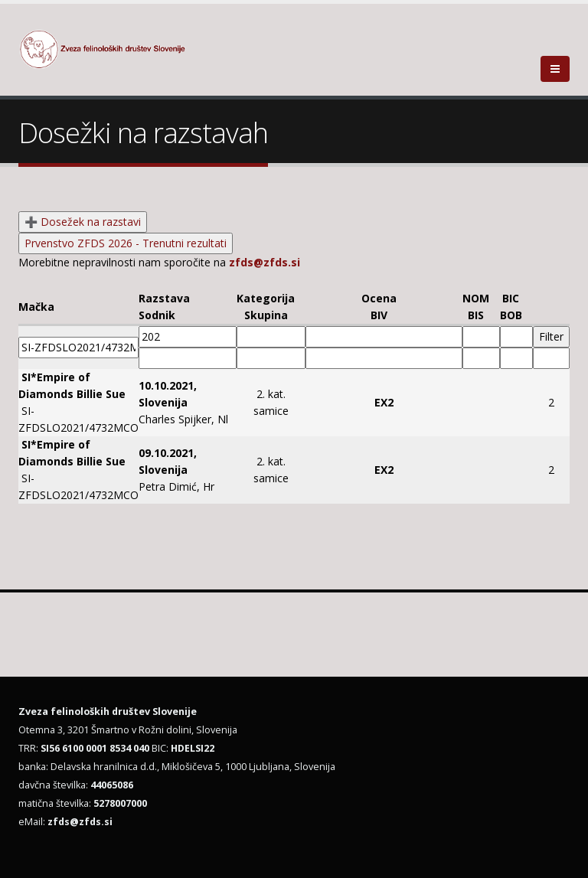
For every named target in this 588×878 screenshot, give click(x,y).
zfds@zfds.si (265, 262)
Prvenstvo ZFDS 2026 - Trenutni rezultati (126, 243)
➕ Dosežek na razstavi (83, 222)
